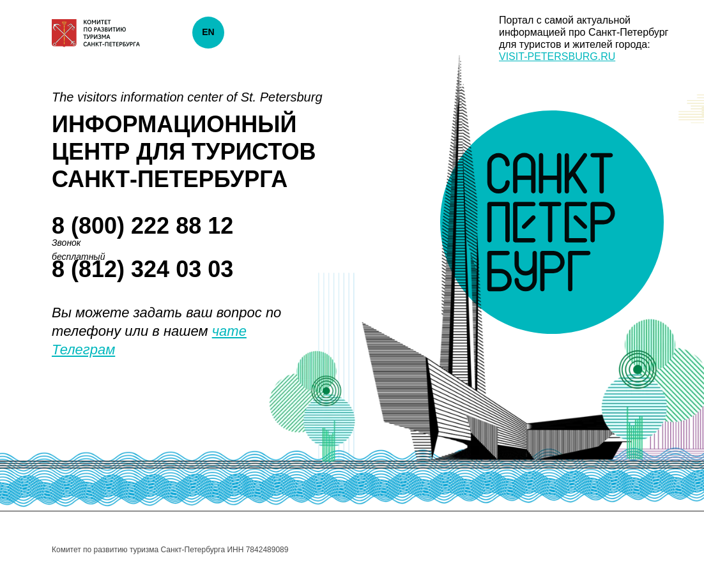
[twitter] (643, 550)
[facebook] (618, 550)
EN (208, 32)
